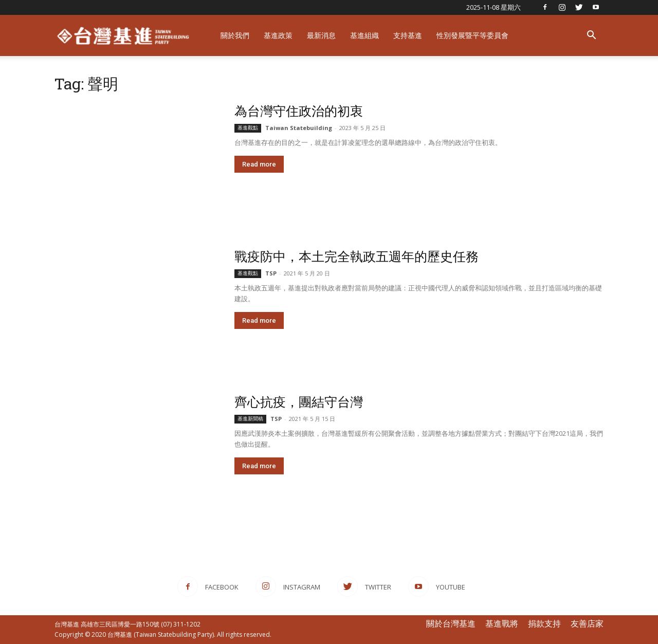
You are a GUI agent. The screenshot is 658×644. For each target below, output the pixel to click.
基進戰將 (502, 623)
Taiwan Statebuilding (299, 128)
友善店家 (587, 623)
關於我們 (235, 35)
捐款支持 (544, 623)
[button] (591, 36)
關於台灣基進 (451, 623)
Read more (259, 164)
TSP (271, 273)
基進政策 (278, 35)
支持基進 (408, 35)
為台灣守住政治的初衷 (299, 111)
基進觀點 (248, 128)
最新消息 (321, 35)
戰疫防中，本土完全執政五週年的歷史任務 (357, 256)
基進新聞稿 (250, 419)
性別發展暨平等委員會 (472, 35)
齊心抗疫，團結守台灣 (299, 402)
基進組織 (364, 35)
